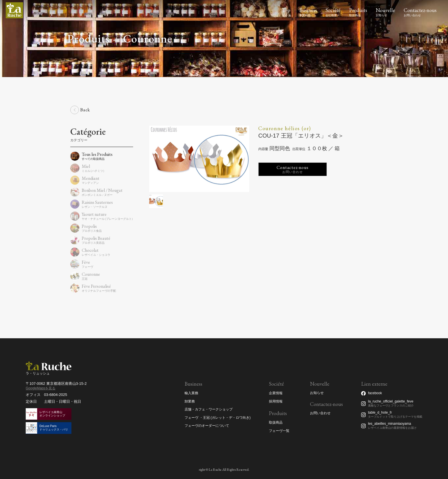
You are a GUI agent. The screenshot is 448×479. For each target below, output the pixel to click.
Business (308, 10)
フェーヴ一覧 (279, 431)
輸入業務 (191, 393)
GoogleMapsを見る (41, 388)
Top (286, 10)
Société (333, 10)
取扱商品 (276, 422)
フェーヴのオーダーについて (207, 426)
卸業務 (190, 401)
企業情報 (276, 393)
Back (85, 110)
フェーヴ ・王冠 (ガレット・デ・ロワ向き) (218, 418)
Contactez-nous (420, 10)
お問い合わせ (320, 413)
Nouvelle (385, 10)
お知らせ (317, 393)
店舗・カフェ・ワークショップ (209, 409)
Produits (358, 10)
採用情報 (276, 401)
